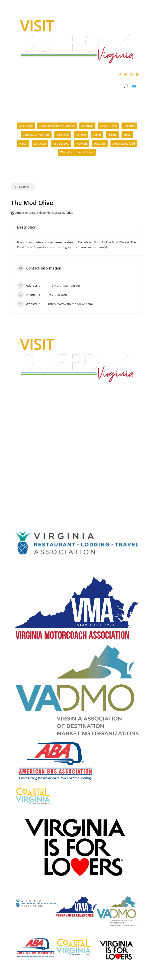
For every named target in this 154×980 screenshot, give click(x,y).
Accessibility (25, 472)
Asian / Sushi (108, 126)
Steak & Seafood (124, 143)
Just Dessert (61, 143)
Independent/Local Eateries (55, 213)
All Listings (26, 126)
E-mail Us (22, 430)
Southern (100, 143)
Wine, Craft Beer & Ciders (77, 152)
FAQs (19, 441)
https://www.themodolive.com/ (71, 304)
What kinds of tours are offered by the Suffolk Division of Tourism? (59, 446)
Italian (23, 143)
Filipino (112, 135)
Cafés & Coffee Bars (36, 135)
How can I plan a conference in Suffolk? (41, 454)
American (87, 126)
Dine (32, 213)
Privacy (21, 480)
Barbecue (63, 135)
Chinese (81, 135)
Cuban (97, 135)
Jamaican (40, 143)
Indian (127, 135)
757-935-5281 (58, 295)
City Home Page (27, 464)
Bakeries (129, 126)
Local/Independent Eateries (57, 126)
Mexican (81, 143)
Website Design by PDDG (32, 487)
